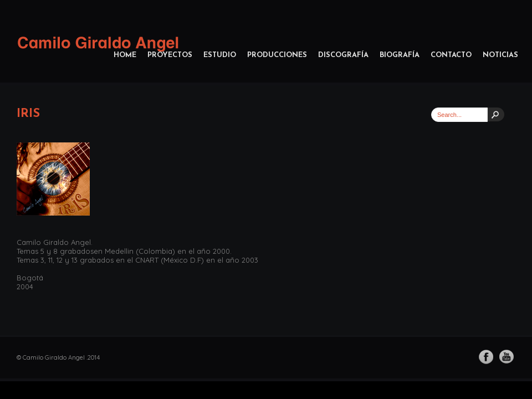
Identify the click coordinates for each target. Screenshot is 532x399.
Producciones (277, 55)
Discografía (343, 55)
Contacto (451, 55)
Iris (28, 114)
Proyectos (170, 55)
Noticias (500, 55)
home (125, 55)
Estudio (220, 55)
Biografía (400, 55)
